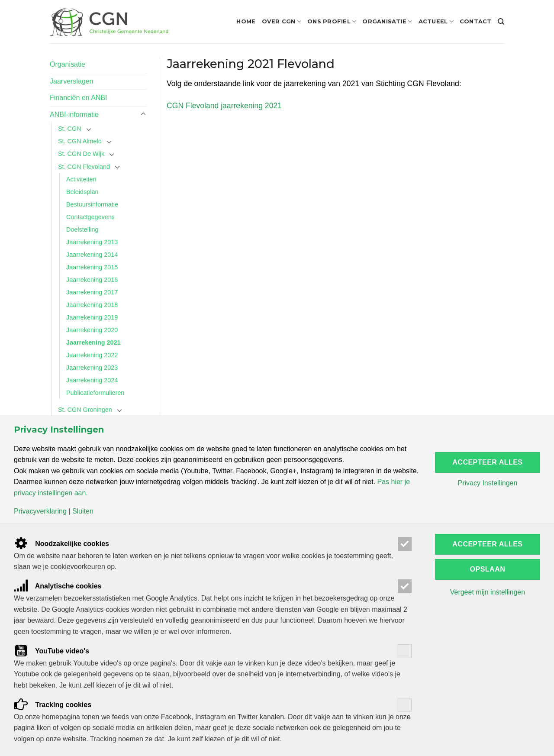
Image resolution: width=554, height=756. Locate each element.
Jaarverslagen (72, 81)
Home (246, 21)
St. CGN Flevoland (84, 167)
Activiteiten (81, 179)
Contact (476, 21)
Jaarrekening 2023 (92, 368)
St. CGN (70, 129)
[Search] (501, 22)
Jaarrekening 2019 (92, 317)
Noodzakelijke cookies (61, 544)
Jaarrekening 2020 (92, 330)
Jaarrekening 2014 (92, 255)
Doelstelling (82, 229)
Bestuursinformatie (92, 204)
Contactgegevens (90, 217)
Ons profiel (332, 21)
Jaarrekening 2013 (92, 242)
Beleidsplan (82, 192)
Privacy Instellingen (487, 483)
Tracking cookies (53, 705)
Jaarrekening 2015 (92, 267)
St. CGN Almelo (80, 141)
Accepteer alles (487, 462)
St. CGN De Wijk (81, 154)
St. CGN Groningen (85, 410)
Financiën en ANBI (79, 98)
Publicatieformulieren (95, 393)
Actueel (436, 21)
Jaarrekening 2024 (92, 380)
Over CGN (282, 21)
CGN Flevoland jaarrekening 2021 (224, 106)
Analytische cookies (58, 586)
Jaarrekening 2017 (92, 292)
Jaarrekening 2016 (92, 280)
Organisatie (387, 21)
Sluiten (83, 511)
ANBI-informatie (74, 115)
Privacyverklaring (40, 511)
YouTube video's (52, 651)
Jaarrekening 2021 (93, 342)
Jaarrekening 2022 (92, 355)
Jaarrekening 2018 (92, 305)
